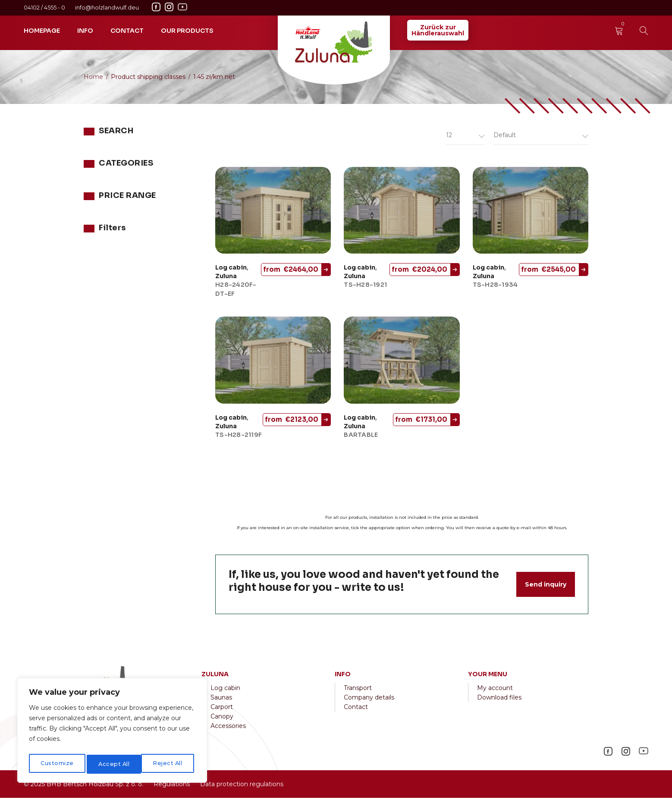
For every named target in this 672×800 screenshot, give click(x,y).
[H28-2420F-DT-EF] (273, 213)
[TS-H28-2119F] (273, 362)
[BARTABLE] (402, 362)
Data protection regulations (241, 786)
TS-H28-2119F (239, 437)
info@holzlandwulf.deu (107, 8)
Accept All (169, 764)
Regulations (172, 786)
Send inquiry (546, 587)
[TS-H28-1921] (402, 213)
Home (93, 77)
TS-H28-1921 (365, 287)
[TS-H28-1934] (531, 213)
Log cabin (231, 270)
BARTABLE (361, 437)
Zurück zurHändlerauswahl (438, 30)
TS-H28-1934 (495, 287)
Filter (179, 274)
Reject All (113, 764)
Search (185, 154)
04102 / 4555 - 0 (45, 8)
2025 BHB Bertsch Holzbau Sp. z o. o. (87, 786)
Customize (57, 764)
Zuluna (94, 210)
